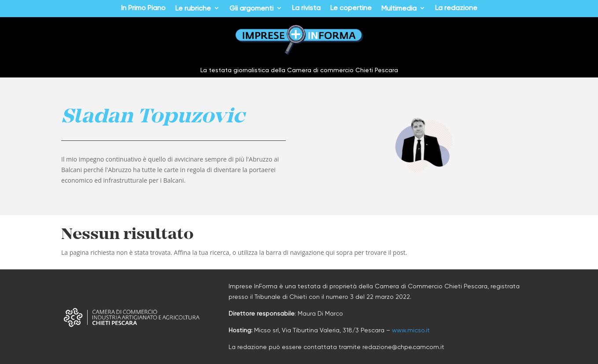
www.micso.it (411, 330)
